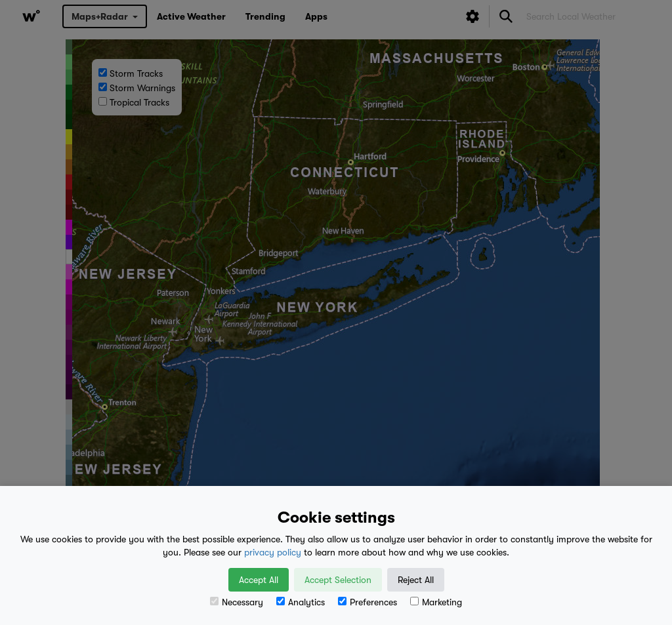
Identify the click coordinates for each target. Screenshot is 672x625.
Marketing (436, 602)
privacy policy (273, 552)
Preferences (367, 602)
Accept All (259, 580)
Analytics (301, 602)
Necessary (237, 602)
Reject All (416, 580)
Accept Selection (338, 580)
